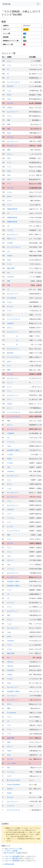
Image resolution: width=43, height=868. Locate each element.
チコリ (9, 162)
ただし (9, 61)
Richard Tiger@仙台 (14, 785)
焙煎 (9, 615)
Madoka (10, 789)
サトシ (9, 366)
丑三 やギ (10, 103)
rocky (9, 171)
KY (8, 69)
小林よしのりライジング (13, 849)
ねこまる (10, 306)
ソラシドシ (11, 569)
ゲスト (9, 399)
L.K (8, 213)
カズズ (9, 645)
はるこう (10, 746)
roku (9, 467)
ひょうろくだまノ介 (14, 82)
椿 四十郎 (10, 86)
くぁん (9, 91)
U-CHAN (10, 243)
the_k (9, 755)
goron (9, 196)
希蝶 (9, 120)
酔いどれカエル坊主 (14, 780)
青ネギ (9, 95)
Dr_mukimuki (12, 298)
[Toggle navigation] (38, 4)
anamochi (11, 277)
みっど (9, 387)
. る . (18, 336)
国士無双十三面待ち (14, 450)
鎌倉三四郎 (11, 268)
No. (4, 57)
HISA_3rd (10, 662)
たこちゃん (11, 772)
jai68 (9, 742)
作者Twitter (9, 864)
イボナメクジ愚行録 (11, 856)
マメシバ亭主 (11, 763)
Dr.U (9, 272)
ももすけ (10, 679)
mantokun (11, 471)
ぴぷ (9, 251)
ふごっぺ (10, 383)
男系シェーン (11, 239)
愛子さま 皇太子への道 (12, 853)
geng (9, 133)
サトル (9, 116)
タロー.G (10, 560)
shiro (9, 158)
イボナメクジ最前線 (11, 861)
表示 (26, 29)
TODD (9, 751)
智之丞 (9, 459)
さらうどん (11, 603)
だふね (9, 192)
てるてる (10, 230)
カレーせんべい (12, 696)
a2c (8, 438)
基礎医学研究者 (12, 209)
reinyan (10, 107)
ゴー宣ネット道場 (11, 851)
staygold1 (10, 323)
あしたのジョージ (13, 112)
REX (8, 768)
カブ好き (10, 454)
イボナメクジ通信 (11, 858)
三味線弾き (11, 433)
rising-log (6, 4)
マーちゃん (11, 442)
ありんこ (10, 154)
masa (9, 99)
